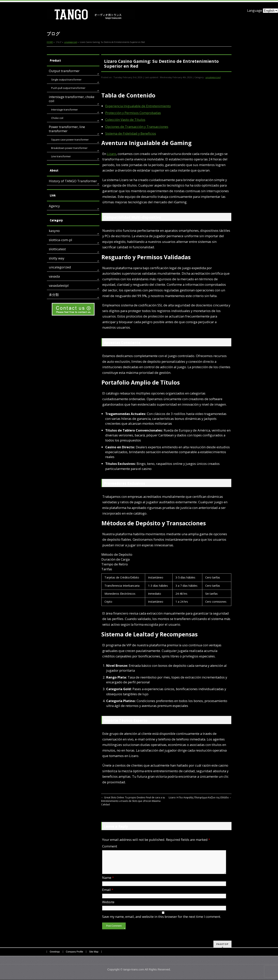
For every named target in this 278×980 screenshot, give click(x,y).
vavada (54, 276)
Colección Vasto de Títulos (125, 120)
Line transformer (61, 156)
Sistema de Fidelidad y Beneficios (131, 133)
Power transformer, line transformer (67, 129)
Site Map (94, 952)
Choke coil (57, 118)
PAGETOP (222, 944)
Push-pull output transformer (68, 88)
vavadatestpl (59, 285)
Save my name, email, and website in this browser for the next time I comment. (162, 921)
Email (108, 894)
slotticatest (57, 249)
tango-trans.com (134, 970)
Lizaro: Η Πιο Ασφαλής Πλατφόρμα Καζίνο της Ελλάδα (200, 797)
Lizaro (111, 154)
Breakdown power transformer (69, 148)
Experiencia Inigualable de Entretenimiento (138, 106)
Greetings (55, 952)
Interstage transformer (64, 110)
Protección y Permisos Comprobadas (133, 113)
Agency (54, 206)
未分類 (54, 295)
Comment (110, 846)
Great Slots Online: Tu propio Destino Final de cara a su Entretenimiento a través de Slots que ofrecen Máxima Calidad (133, 801)
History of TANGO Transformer (73, 181)
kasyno (54, 231)
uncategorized (213, 77)
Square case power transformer (70, 140)
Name (108, 882)
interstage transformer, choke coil (72, 99)
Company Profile (75, 952)
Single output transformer (66, 80)
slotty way (57, 258)
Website (108, 907)
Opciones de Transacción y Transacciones (137, 127)
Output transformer (64, 71)
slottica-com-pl (61, 240)
